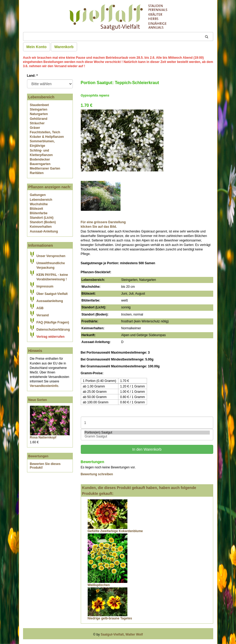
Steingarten (39, 109)
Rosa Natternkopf (43, 437)
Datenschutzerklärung (53, 330)
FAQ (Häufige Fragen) (53, 322)
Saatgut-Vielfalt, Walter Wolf (122, 634)
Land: (32, 76)
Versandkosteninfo (44, 386)
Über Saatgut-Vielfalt (52, 294)
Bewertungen (38, 456)
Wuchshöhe (39, 204)
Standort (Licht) (42, 218)
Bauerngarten (40, 164)
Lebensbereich (41, 200)
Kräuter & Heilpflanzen (47, 137)
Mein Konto (37, 47)
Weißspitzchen (99, 585)
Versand (43, 315)
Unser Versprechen (51, 256)
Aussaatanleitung (50, 301)
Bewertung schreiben (97, 474)
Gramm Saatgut (147, 437)
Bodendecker (40, 159)
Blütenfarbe (39, 213)
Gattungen (38, 195)
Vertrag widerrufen (51, 337)
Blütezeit (37, 209)
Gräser (35, 128)
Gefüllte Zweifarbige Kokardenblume (115, 531)
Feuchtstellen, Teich (45, 132)
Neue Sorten (38, 400)
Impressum (45, 286)
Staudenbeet (39, 105)
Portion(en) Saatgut (147, 433)
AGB (40, 308)
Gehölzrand (39, 119)
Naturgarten (39, 114)
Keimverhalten (41, 227)
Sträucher (37, 123)
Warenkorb (64, 47)
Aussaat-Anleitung (44, 231)
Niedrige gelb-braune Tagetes (110, 618)
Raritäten (37, 173)
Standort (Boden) (43, 222)
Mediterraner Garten (45, 168)
